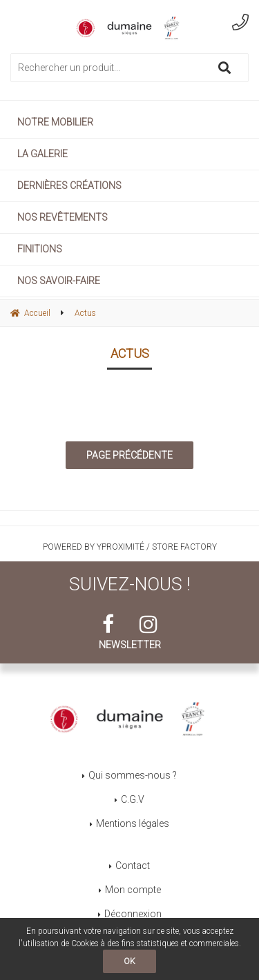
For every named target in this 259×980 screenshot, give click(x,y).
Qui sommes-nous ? (133, 775)
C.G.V (133, 799)
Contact (133, 866)
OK (129, 961)
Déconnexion (133, 914)
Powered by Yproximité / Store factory (130, 547)
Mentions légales (133, 823)
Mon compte (133, 890)
